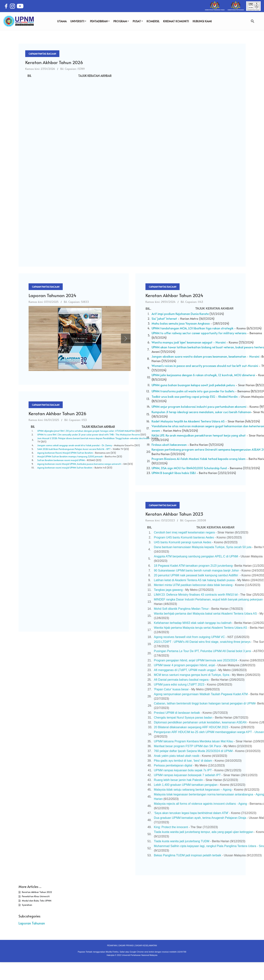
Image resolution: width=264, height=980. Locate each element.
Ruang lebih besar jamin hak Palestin (178, 780)
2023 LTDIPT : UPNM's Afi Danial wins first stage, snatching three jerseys (202, 642)
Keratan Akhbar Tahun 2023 (174, 514)
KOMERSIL (153, 21)
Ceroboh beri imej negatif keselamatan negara (184, 532)
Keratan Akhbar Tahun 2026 (54, 62)
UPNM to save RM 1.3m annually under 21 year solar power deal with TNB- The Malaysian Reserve (89, 434)
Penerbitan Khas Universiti (36, 896)
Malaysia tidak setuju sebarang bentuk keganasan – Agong (193, 790)
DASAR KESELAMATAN (146, 945)
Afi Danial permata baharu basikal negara (181, 680)
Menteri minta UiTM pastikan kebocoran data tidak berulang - (194, 585)
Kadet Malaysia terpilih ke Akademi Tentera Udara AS (188, 421)
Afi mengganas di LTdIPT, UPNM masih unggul (185, 670)
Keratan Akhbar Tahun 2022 (37, 892)
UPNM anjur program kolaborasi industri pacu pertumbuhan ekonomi (199, 406)
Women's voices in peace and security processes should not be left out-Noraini (205, 366)
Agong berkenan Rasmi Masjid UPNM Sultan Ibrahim (65, 453)
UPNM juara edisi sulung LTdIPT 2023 (179, 684)
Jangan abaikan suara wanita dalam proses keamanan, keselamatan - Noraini (205, 356)
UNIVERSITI (78, 21)
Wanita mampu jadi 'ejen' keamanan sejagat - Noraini (189, 342)
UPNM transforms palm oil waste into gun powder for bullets (193, 391)
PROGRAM (121, 21)
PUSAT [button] (138, 21)
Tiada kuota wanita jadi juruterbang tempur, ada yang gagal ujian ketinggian (204, 832)
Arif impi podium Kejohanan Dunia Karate (180, 314)
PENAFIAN (112, 945)
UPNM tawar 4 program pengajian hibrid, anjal (184, 665)
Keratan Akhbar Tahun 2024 (174, 295)
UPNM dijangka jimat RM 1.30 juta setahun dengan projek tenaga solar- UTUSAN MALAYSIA (86, 431)
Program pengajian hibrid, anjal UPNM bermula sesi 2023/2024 (196, 660)
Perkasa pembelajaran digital (173, 765)
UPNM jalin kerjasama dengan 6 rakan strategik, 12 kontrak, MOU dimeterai (204, 375)
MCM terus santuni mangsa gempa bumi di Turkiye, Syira (192, 675)
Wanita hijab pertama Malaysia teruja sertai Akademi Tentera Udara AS (201, 628)
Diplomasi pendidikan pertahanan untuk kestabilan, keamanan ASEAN (200, 722)
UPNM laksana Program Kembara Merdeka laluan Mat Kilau (194, 741)
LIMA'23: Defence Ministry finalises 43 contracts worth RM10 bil (196, 595)
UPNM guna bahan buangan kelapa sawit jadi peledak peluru (193, 385)
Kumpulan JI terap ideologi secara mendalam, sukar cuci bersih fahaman (201, 412)
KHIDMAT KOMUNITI (176, 21)
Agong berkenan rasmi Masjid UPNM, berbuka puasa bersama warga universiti (79, 464)
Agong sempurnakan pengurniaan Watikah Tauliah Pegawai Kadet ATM (201, 694)
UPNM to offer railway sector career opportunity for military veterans (199, 333)
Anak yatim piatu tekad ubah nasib (177, 756)
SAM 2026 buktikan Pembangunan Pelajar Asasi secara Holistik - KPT (74, 449)
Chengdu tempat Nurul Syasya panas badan (184, 718)
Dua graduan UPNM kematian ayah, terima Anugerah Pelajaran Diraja (200, 818)
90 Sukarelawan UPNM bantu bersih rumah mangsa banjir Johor (196, 570)
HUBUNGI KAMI (202, 21)
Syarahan (27, 905)
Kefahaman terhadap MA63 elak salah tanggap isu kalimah (193, 623)
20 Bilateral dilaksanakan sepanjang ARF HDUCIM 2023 (191, 727)
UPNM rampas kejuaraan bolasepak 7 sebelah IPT (187, 775)
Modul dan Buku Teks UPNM (36, 901)
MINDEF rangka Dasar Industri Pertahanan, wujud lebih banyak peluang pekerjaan (208, 599)
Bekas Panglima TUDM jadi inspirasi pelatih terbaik (188, 855)
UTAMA (62, 21)
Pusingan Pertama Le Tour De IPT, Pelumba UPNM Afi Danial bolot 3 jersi (203, 651)
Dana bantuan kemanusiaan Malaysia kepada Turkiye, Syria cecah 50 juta (203, 547)
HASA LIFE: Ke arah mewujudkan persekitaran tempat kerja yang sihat (199, 435)
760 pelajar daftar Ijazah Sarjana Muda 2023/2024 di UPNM (193, 751)
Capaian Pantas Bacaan (42, 54)
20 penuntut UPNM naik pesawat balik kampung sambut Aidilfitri (196, 575)
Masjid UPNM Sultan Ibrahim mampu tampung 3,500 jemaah (70, 456)
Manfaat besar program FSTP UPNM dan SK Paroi (188, 746)
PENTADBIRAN (100, 21)
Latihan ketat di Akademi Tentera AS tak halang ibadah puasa (194, 580)
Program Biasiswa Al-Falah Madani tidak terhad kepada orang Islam (199, 459)
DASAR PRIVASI (126, 945)
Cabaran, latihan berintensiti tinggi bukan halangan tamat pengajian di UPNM (205, 703)
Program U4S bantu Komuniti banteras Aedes (184, 537)
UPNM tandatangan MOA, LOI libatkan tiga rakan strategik (192, 328)
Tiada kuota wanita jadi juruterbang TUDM (182, 841)
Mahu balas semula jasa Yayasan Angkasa (181, 323)
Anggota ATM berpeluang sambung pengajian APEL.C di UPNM (196, 556)
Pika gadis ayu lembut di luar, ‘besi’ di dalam (183, 761)
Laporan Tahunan (32, 923)
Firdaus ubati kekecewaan (169, 445)
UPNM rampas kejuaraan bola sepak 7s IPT (183, 770)
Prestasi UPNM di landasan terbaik (177, 713)
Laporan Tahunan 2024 (53, 295)
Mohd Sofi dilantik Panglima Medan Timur (181, 609)
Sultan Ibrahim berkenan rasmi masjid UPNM (61, 460)
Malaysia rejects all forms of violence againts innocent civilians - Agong (201, 804)
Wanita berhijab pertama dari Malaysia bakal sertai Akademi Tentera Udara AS (205, 614)
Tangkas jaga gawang (168, 590)
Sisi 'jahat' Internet (164, 318)
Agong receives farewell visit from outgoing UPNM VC (189, 637)
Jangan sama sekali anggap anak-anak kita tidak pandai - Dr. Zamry (75, 445)
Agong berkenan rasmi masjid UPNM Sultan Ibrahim (65, 468)
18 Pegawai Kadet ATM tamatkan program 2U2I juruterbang (193, 566)
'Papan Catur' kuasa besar (171, 689)
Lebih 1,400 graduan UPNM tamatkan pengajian (186, 785)
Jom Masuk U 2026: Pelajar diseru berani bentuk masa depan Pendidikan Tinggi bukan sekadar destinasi (93, 438)
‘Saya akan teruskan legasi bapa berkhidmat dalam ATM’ (191, 813)
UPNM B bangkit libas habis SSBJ (174, 473)
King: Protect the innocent (171, 827)
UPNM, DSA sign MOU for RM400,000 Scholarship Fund (189, 468)
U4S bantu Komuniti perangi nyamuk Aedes (183, 542)
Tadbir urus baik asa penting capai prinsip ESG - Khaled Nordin (195, 396)
